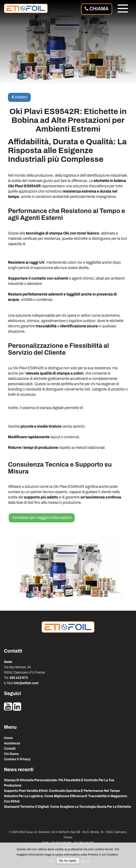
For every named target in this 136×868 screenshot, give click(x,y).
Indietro (19, 97)
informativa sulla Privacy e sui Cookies (91, 854)
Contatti (10, 749)
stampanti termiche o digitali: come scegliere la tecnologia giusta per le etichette (67, 807)
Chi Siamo (11, 754)
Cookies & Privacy (17, 759)
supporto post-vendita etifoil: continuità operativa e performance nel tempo (62, 791)
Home (8, 738)
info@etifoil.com (26, 683)
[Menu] (123, 9)
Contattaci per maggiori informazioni (42, 518)
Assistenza (12, 743)
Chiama (97, 9)
